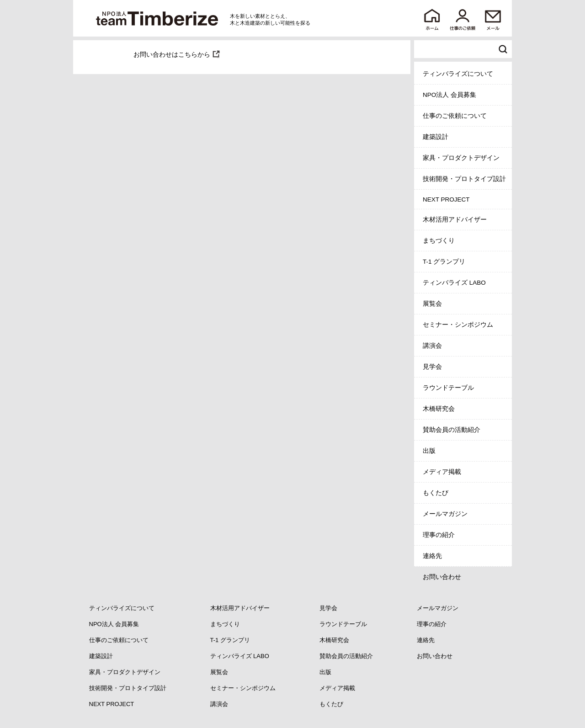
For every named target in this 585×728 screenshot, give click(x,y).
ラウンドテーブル (448, 388)
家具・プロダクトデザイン (461, 158)
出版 (429, 451)
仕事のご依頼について (455, 116)
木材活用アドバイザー (455, 220)
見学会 (432, 367)
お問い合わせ (442, 577)
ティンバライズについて (458, 74)
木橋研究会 (439, 409)
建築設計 (436, 137)
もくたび (436, 493)
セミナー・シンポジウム (458, 325)
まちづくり (439, 241)
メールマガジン (445, 514)
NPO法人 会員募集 (449, 95)
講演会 (432, 346)
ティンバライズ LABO (454, 283)
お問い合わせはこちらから (172, 54)
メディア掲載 (442, 472)
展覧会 (432, 304)
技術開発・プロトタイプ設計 (464, 179)
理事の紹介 (439, 535)
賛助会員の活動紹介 (452, 430)
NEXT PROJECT (446, 199)
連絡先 (432, 556)
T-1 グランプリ (444, 262)
